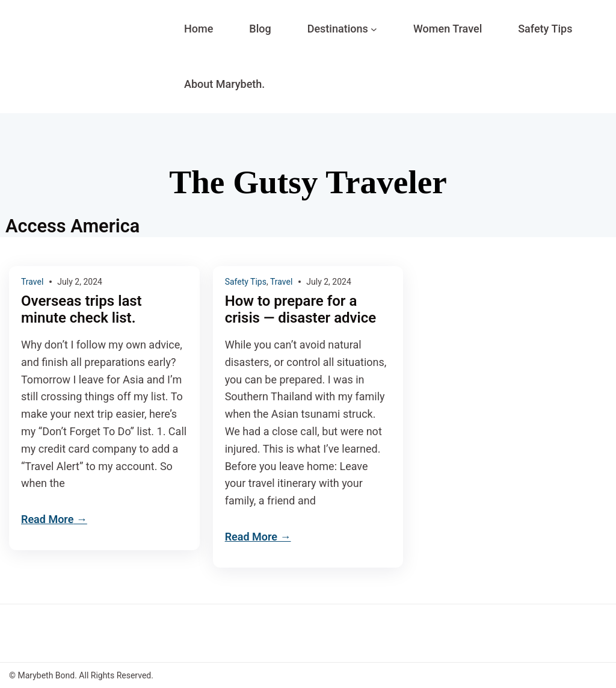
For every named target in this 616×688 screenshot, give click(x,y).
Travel (32, 282)
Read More (47, 519)
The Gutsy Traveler (308, 182)
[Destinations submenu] (374, 29)
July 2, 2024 (80, 282)
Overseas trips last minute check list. (82, 310)
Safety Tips (246, 282)
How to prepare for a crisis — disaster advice (301, 310)
